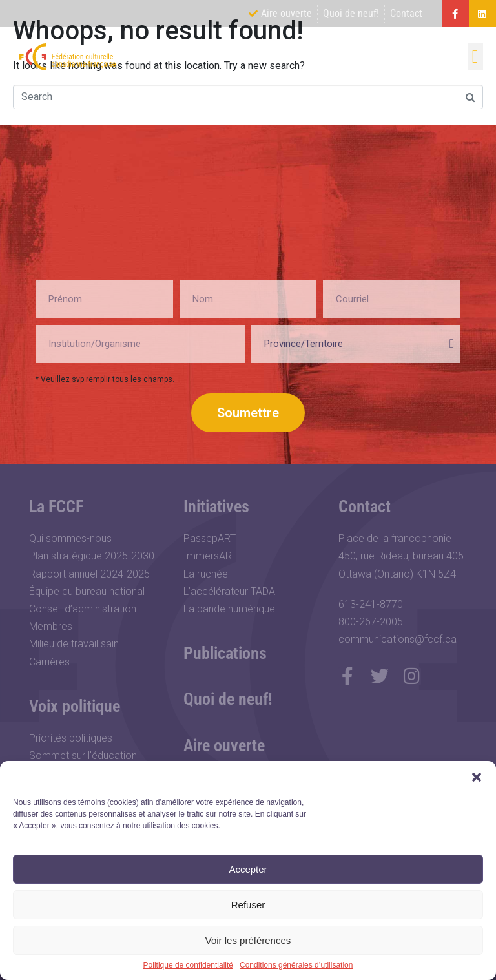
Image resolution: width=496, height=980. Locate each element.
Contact (365, 506)
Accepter (248, 869)
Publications (225, 653)
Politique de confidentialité (188, 965)
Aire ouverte (224, 745)
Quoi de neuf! (228, 699)
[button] (477, 777)
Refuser (248, 905)
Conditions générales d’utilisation (296, 965)
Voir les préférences (248, 940)
